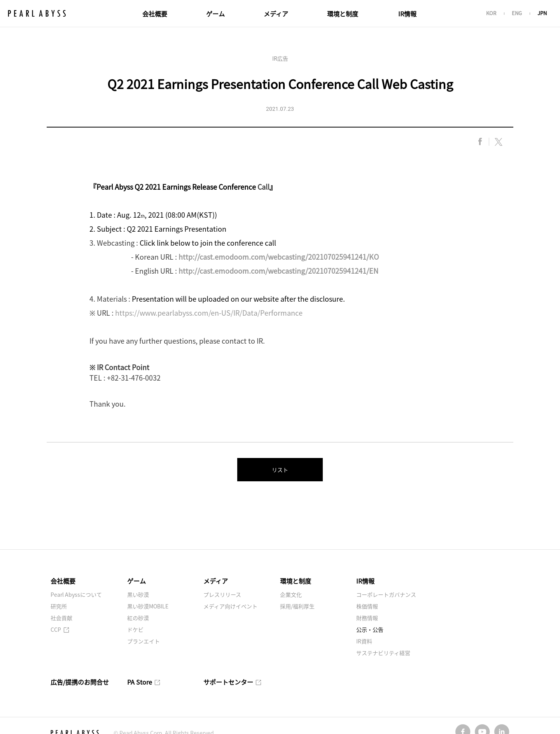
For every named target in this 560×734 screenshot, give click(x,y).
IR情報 (407, 14)
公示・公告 (370, 629)
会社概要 (155, 14)
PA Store (144, 682)
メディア (276, 14)
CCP (60, 629)
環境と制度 (343, 14)
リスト (280, 470)
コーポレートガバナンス (386, 594)
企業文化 (291, 594)
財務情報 (367, 618)
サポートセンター (232, 682)
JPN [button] (542, 13)
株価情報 (367, 606)
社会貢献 (61, 618)
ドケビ (135, 629)
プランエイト (143, 641)
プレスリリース (222, 594)
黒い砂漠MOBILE (148, 606)
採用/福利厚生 (297, 606)
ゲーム (215, 14)
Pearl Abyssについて (76, 594)
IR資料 (364, 641)
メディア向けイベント (230, 606)
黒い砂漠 (138, 594)
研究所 (59, 606)
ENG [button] (517, 13)
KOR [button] (491, 13)
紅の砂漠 (138, 618)
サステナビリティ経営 (383, 653)
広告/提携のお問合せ (80, 682)
